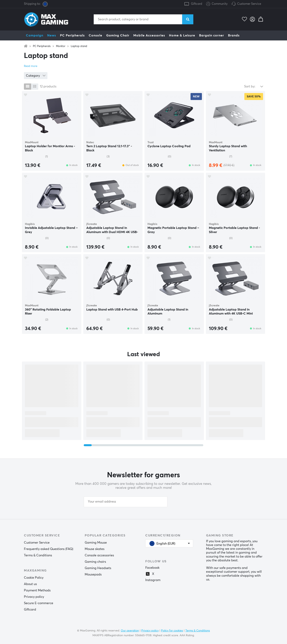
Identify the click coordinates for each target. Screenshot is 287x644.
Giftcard (197, 4)
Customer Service (249, 4)
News (52, 35)
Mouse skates (95, 549)
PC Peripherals (72, 35)
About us (30, 584)
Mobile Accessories (149, 35)
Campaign (35, 35)
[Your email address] (126, 502)
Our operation (130, 631)
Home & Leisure (182, 35)
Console (95, 35)
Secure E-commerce (39, 603)
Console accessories (99, 555)
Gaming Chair (118, 35)
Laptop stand (79, 46)
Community (217, 4)
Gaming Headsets (98, 568)
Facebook (152, 568)
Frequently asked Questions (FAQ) (49, 549)
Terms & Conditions (38, 555)
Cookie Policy (34, 578)
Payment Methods (37, 590)
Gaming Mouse (96, 543)
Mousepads (93, 574)
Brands (234, 35)
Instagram (153, 580)
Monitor (61, 46)
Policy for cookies (172, 631)
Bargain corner (212, 35)
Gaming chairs (95, 562)
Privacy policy (34, 597)
